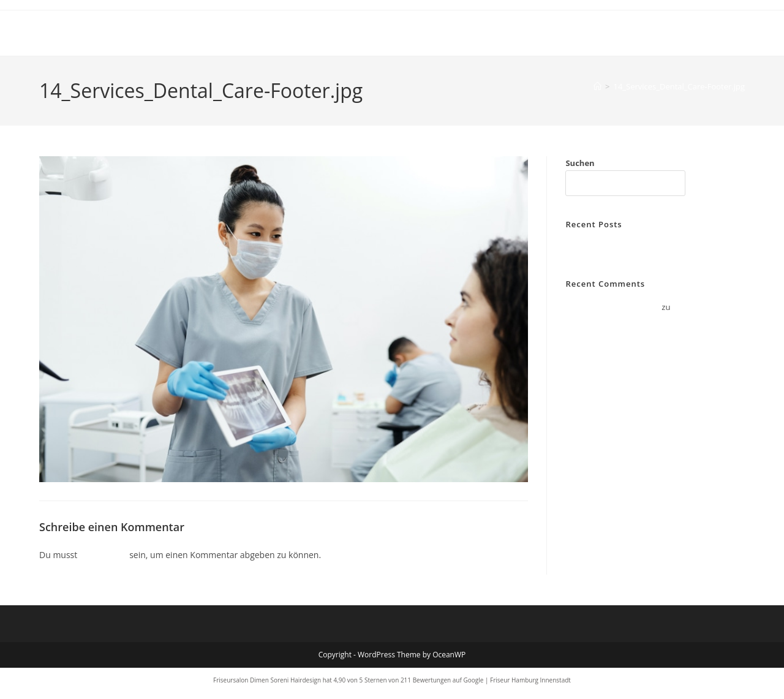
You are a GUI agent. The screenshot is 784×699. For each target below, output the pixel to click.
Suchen (580, 163)
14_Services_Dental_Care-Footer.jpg (679, 86)
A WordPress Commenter (612, 307)
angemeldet (104, 555)
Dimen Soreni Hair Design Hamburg (161, 33)
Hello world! (588, 247)
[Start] (597, 86)
